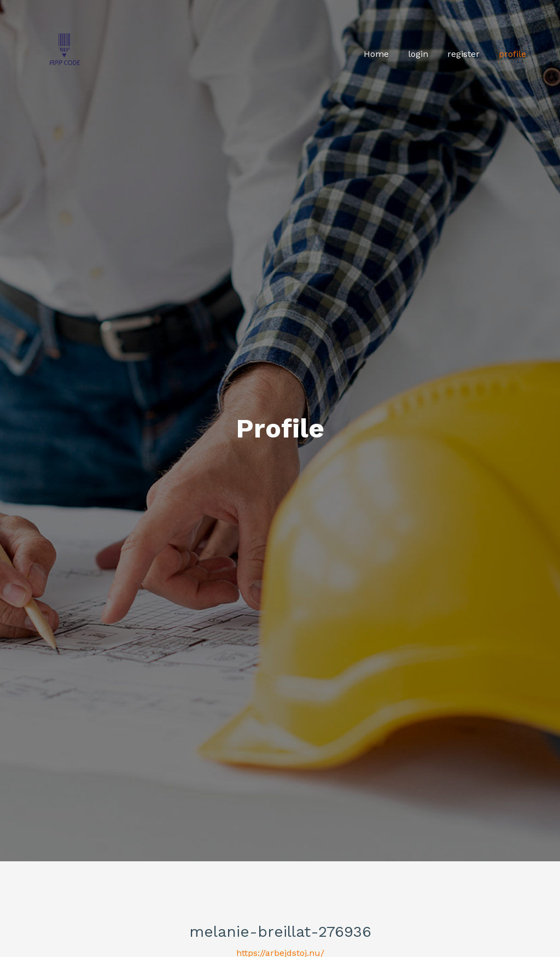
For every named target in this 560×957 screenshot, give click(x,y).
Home (376, 54)
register (463, 54)
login (418, 54)
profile (512, 54)
